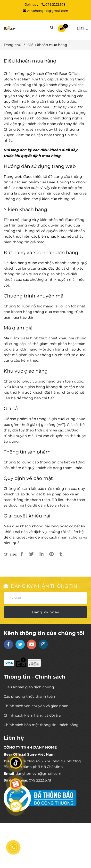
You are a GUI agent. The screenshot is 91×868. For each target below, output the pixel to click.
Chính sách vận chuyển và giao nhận (36, 706)
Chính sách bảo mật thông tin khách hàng (41, 725)
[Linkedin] (41, 554)
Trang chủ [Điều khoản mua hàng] (12, 45)
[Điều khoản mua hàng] (10, 28)
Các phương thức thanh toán (29, 696)
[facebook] (8, 644)
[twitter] (20, 644)
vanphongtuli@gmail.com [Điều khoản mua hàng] (46, 11)
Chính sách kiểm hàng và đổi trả (32, 715)
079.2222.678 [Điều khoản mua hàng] (54, 4)
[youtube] (32, 644)
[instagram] (43, 644)
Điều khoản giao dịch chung (29, 687)
